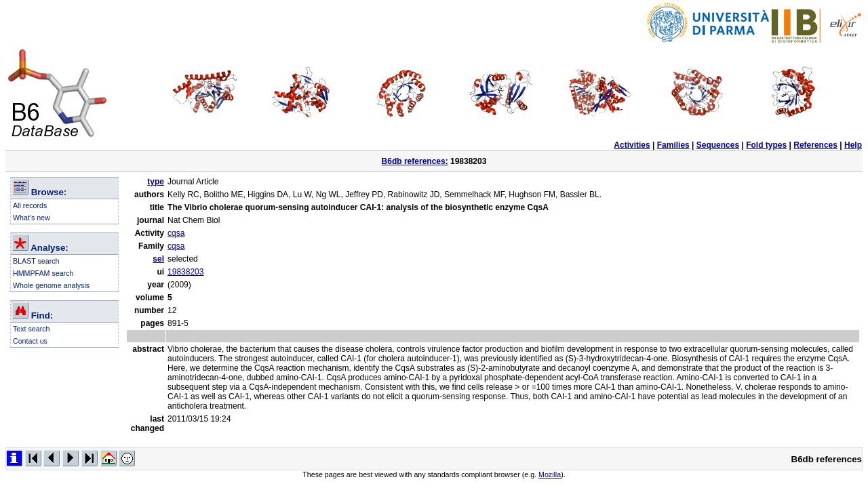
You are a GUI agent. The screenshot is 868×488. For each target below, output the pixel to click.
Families (673, 145)
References (815, 145)
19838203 (185, 272)
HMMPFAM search (43, 273)
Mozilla (550, 474)
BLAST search (36, 261)
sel (158, 259)
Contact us (30, 341)
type (156, 182)
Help (853, 145)
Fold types (766, 145)
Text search (32, 329)
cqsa (176, 233)
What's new (32, 218)
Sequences (718, 145)
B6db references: (415, 161)
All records (30, 205)
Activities (632, 145)
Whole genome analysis (51, 285)
